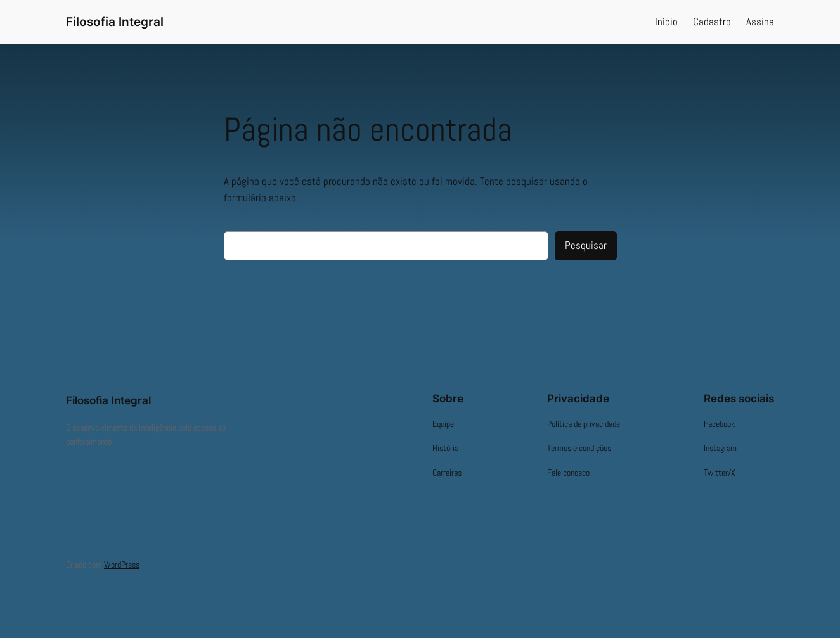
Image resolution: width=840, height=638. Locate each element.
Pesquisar (586, 246)
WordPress (122, 565)
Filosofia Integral (115, 22)
